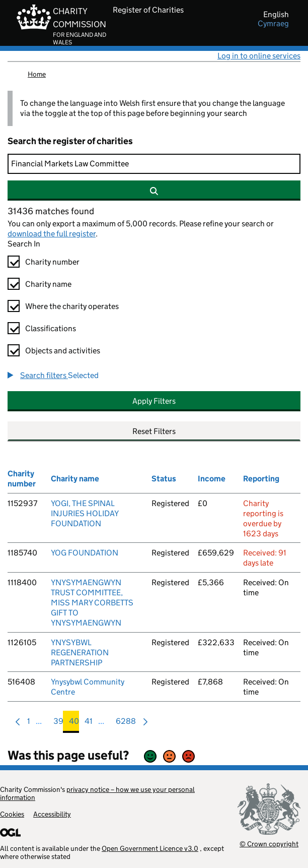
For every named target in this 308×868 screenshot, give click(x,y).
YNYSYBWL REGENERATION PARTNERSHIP (80, 653)
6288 (126, 724)
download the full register (52, 234)
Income (212, 479)
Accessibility (52, 814)
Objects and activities (63, 351)
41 (89, 724)
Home (37, 74)
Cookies (12, 814)
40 (74, 724)
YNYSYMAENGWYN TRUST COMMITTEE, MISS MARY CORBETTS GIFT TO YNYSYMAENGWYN (92, 603)
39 (58, 724)
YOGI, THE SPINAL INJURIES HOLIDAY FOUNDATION (85, 513)
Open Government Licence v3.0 (150, 848)
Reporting (261, 479)
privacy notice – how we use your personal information (97, 793)
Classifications (51, 328)
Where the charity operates (72, 306)
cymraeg (273, 24)
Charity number (52, 262)
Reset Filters (154, 431)
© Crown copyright (269, 844)
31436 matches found (51, 211)
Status (164, 479)
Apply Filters (154, 401)
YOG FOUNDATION (85, 553)
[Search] (154, 164)
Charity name (48, 284)
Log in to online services (259, 56)
